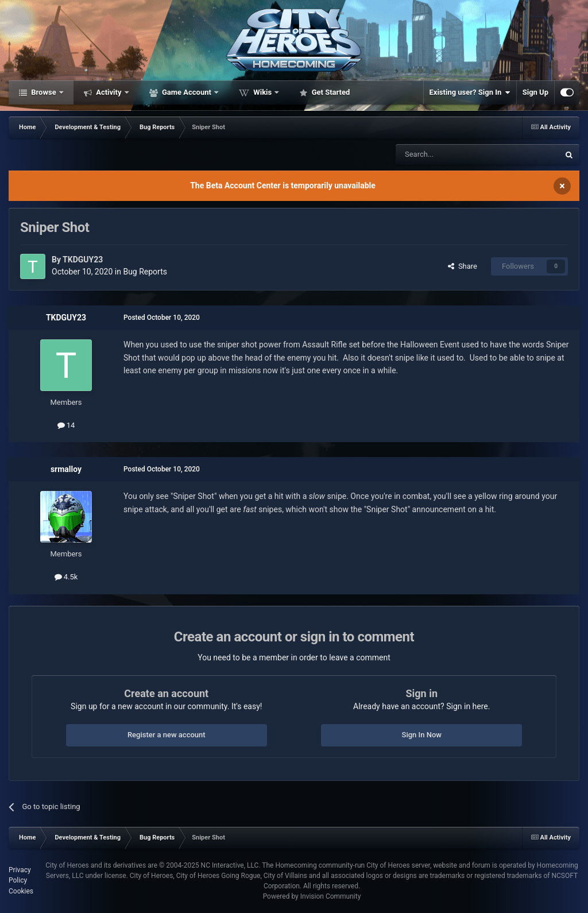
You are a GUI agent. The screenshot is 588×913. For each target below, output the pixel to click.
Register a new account (167, 735)
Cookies (21, 891)
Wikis (262, 92)
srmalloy (66, 469)
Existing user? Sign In (470, 92)
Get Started (330, 92)
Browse (44, 92)
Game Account (187, 92)
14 (66, 425)
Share (463, 266)
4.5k (66, 577)
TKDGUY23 (83, 260)
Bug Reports (145, 272)
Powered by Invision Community (312, 896)
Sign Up (535, 92)
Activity (109, 92)
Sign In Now (422, 735)
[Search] (450, 154)
